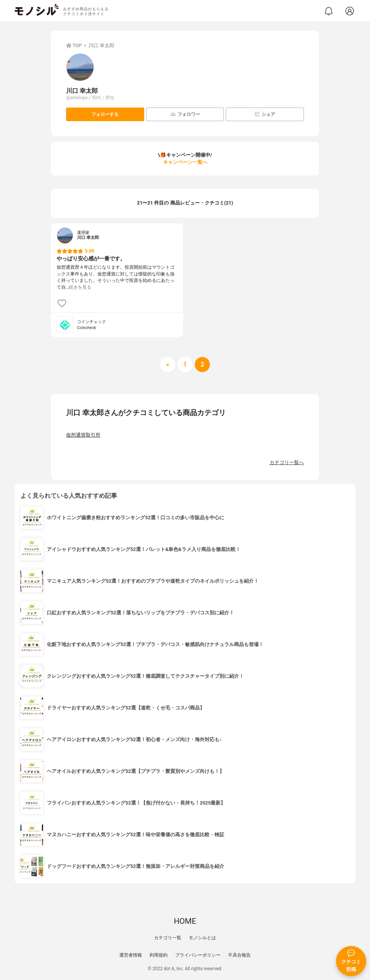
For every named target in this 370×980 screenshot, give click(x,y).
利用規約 (159, 955)
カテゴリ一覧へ (287, 462)
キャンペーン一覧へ (185, 162)
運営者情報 (131, 955)
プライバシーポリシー (198, 955)
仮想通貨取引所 (83, 435)
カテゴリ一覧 (168, 938)
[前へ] (168, 365)
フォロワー (185, 114)
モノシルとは (202, 938)
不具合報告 (239, 955)
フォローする (105, 114)
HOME (185, 921)
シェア (265, 114)
